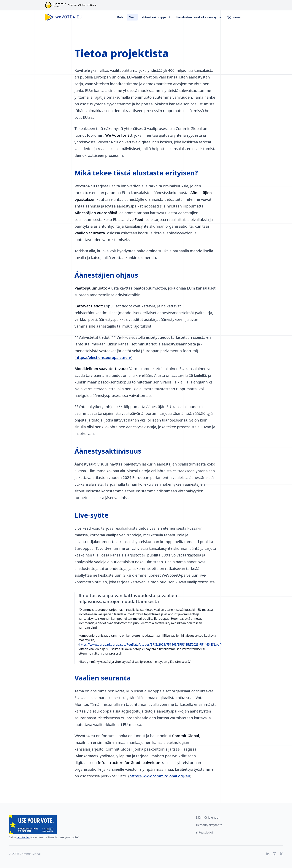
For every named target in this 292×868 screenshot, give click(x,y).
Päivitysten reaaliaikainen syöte (199, 17)
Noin (132, 17)
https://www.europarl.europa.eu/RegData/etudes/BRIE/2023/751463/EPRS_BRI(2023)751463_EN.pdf (150, 644)
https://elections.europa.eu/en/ (103, 357)
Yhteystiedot (204, 832)
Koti (120, 17)
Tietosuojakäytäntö (209, 825)
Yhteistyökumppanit (156, 17)
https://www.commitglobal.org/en (160, 776)
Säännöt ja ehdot (208, 817)
